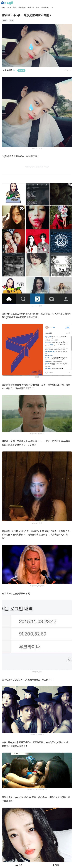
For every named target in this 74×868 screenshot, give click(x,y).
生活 (38, 7)
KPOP (9, 7)
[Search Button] (52, 7)
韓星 (15, 7)
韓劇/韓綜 (22, 7)
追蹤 (21, 70)
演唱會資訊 (45, 7)
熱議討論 (31, 7)
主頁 (3, 7)
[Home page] (7, 3)
